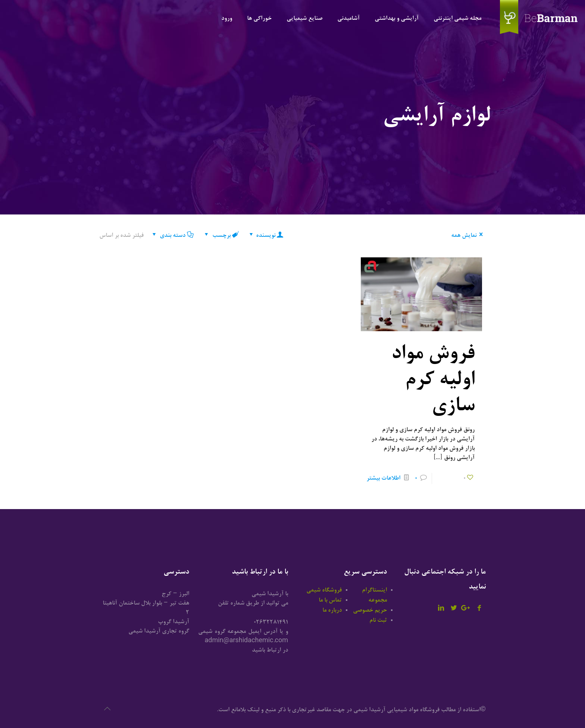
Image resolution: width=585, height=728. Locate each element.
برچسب (220, 236)
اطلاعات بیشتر (383, 478)
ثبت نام (378, 621)
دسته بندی (172, 236)
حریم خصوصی (370, 611)
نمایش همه (468, 236)
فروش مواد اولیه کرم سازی (433, 381)
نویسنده (266, 236)
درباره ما (332, 611)
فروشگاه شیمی (324, 590)
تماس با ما (330, 600)
